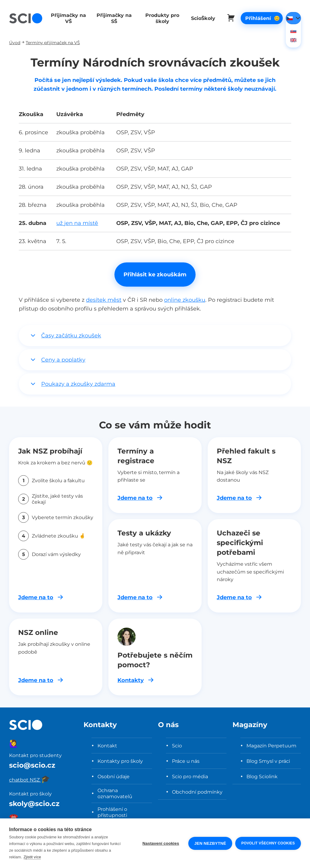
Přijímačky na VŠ (68, 18)
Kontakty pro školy (120, 761)
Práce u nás (186, 761)
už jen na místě (77, 223)
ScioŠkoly (199, 18)
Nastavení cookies (161, 843)
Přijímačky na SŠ (112, 18)
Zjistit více (32, 857)
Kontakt (107, 746)
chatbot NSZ (30, 780)
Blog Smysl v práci (268, 761)
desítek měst (104, 300)
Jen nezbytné (210, 843)
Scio (177, 746)
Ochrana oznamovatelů (115, 793)
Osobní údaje (114, 776)
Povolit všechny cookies (268, 843)
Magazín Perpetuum (271, 746)
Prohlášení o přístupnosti (112, 812)
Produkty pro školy (159, 18)
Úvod (15, 42)
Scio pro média (190, 776)
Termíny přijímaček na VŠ (53, 42)
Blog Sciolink (262, 776)
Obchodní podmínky (197, 792)
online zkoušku (185, 300)
